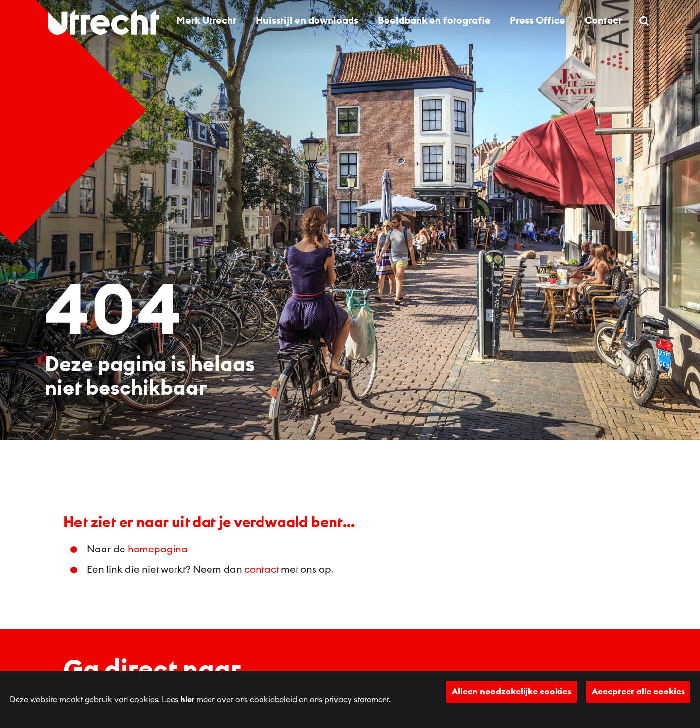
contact (262, 570)
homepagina (158, 550)
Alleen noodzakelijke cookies (511, 692)
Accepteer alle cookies (638, 692)
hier (187, 700)
